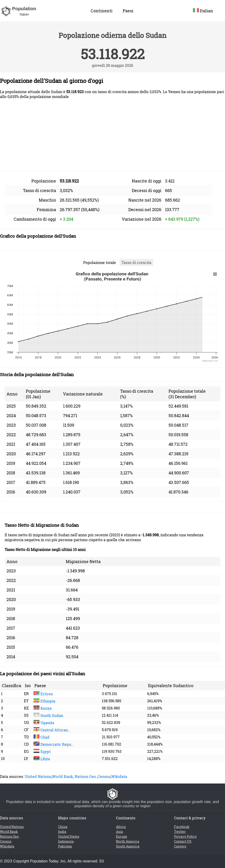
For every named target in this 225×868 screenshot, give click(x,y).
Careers (180, 846)
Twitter (180, 832)
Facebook (182, 827)
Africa (121, 827)
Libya (42, 759)
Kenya (43, 708)
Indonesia (66, 841)
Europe (122, 836)
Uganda (44, 723)
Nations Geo (85, 776)
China (63, 827)
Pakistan (65, 846)
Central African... (52, 730)
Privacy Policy (185, 836)
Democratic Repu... (54, 744)
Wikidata (119, 776)
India (62, 832)
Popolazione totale (100, 262)
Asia (119, 832)
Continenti (102, 11)
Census (104, 776)
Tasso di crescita (136, 262)
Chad (41, 737)
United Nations (38, 776)
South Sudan (48, 715)
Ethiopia (44, 701)
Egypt (42, 751)
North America (128, 841)
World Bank (63, 776)
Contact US (183, 841)
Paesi (128, 11)
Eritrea (43, 694)
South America (128, 846)
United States (69, 836)
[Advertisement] (112, 135)
